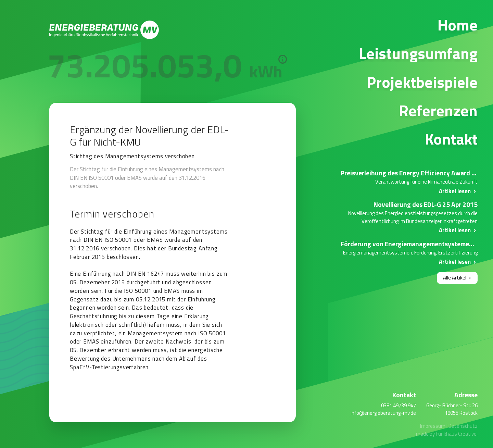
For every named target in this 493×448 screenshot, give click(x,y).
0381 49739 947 (399, 405)
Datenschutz (463, 426)
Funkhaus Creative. (457, 434)
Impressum (433, 426)
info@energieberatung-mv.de (383, 413)
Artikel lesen (455, 191)
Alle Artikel (455, 278)
